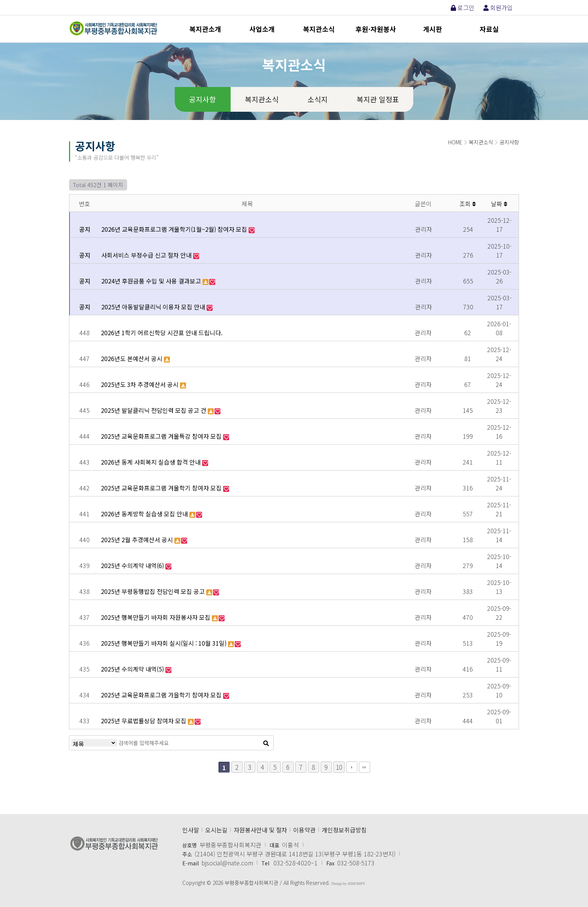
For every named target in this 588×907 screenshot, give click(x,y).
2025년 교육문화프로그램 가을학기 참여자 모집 (162, 695)
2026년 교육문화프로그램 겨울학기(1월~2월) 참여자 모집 (175, 229)
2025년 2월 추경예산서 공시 (138, 540)
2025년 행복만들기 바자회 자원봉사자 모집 (156, 617)
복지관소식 (319, 29)
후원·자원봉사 (376, 29)
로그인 (463, 7)
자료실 (489, 29)
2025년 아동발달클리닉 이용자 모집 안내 (154, 307)
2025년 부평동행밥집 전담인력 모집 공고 (154, 591)
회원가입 (498, 7)
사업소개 (262, 29)
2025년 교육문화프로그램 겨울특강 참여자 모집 (162, 436)
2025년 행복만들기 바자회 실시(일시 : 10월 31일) (164, 643)
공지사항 (202, 99)
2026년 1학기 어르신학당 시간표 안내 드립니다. (162, 333)
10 (339, 767)
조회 (468, 204)
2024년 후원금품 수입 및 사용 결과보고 (152, 281)
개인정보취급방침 (344, 830)
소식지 (318, 99)
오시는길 (216, 830)
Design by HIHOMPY (348, 884)
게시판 (433, 29)
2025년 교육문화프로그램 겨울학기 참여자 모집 (162, 488)
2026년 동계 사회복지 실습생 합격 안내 (151, 462)
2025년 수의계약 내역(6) (133, 565)
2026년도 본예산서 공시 (132, 358)
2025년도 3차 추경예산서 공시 (140, 384)
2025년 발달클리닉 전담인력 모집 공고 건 (154, 410)
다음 (352, 767)
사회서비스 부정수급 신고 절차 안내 (147, 255)
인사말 (191, 830)
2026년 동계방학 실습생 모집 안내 (145, 514)
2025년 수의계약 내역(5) (133, 669)
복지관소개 (205, 29)
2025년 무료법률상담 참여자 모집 (144, 721)
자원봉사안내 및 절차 (260, 830)
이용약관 (304, 830)
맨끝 (364, 767)
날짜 (499, 204)
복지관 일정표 (378, 99)
